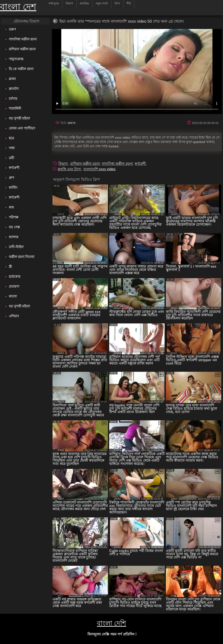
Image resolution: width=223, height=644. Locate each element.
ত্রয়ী (11, 158)
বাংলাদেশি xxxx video (99, 169)
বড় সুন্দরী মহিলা (19, 118)
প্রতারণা (14, 286)
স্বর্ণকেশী (14, 168)
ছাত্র (11, 138)
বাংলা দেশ (18, 7)
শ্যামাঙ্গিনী (15, 108)
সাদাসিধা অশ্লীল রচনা (23, 39)
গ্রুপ (11, 178)
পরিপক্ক (14, 217)
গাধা (12, 148)
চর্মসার (13, 99)
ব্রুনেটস (14, 89)
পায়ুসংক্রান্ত (16, 59)
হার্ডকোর (15, 277)
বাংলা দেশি (111, 623)
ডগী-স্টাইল (16, 247)
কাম (11, 207)
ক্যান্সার (14, 237)
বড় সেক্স (14, 227)
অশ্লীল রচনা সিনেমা (22, 257)
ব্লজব (12, 79)
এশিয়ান (14, 316)
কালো (13, 296)
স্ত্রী (10, 267)
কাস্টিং (13, 188)
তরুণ (12, 29)
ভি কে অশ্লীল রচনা (21, 69)
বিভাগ (63, 164)
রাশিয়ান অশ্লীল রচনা (22, 49)
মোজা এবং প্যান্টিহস (22, 128)
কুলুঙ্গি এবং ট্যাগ (70, 169)
